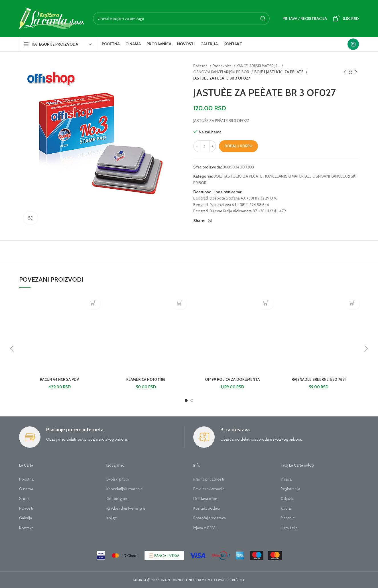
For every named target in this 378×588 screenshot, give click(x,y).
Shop (24, 499)
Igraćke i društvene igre (126, 508)
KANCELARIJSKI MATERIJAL (258, 66)
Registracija (290, 489)
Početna (201, 66)
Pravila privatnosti (209, 479)
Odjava (287, 499)
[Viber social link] (210, 221)
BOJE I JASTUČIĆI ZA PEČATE (278, 72)
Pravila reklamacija (209, 489)
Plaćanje (288, 518)
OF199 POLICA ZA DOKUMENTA (232, 379)
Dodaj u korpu (238, 146)
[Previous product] (345, 72)
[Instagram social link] (353, 44)
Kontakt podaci (207, 508)
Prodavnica (222, 66)
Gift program (117, 499)
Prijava (286, 479)
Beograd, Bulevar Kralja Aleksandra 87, (225, 211)
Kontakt (26, 528)
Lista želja (289, 528)
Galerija (26, 518)
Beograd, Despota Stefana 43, (220, 198)
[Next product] (356, 72)
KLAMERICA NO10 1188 (146, 379)
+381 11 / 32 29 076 (262, 198)
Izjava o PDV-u (206, 528)
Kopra (286, 508)
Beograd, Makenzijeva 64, (215, 205)
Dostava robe (205, 499)
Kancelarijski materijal (125, 489)
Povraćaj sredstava (210, 518)
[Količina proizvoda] (205, 146)
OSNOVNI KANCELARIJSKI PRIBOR (222, 72)
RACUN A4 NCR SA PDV (59, 379)
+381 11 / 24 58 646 (254, 205)
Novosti (26, 508)
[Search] (181, 19)
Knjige (112, 518)
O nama (26, 489)
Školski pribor (118, 479)
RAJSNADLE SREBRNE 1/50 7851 (319, 379)
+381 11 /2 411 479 (272, 211)
